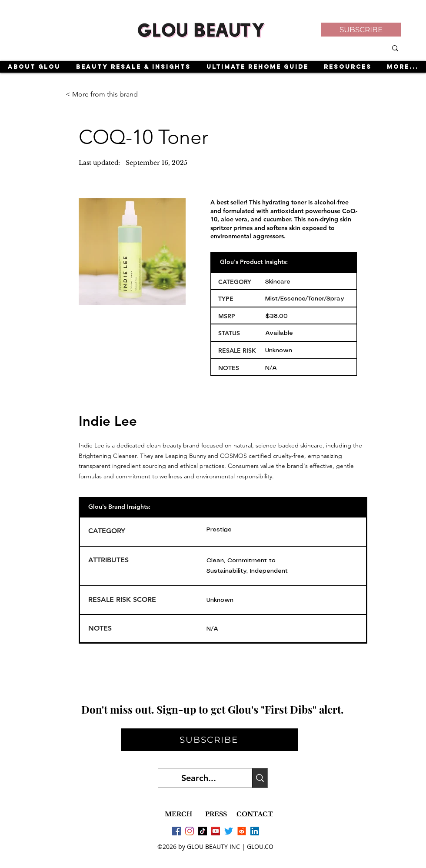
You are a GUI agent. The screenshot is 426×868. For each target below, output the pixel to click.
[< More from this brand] (102, 94)
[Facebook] (176, 831)
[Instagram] (190, 831)
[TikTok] (203, 831)
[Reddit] (242, 831)
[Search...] (199, 778)
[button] (361, 30)
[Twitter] (229, 831)
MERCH (178, 814)
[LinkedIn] (255, 831)
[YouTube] (216, 831)
